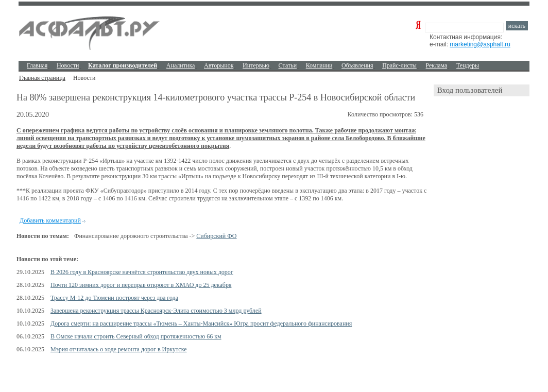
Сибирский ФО (216, 236)
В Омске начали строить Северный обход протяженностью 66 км (136, 336)
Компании (319, 65)
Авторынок (219, 65)
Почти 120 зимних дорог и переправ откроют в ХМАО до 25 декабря (141, 285)
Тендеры (468, 65)
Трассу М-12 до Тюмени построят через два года (114, 298)
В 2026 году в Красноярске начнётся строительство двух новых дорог (142, 272)
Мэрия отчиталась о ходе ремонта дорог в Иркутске (119, 349)
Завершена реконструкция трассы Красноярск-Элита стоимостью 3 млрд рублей (156, 311)
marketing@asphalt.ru (480, 44)
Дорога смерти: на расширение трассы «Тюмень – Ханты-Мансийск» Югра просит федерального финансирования (201, 323)
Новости (68, 65)
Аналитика (181, 65)
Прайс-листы (399, 65)
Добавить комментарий (50, 220)
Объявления (357, 65)
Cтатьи (288, 65)
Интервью (256, 65)
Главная (37, 65)
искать (517, 26)
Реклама (437, 65)
